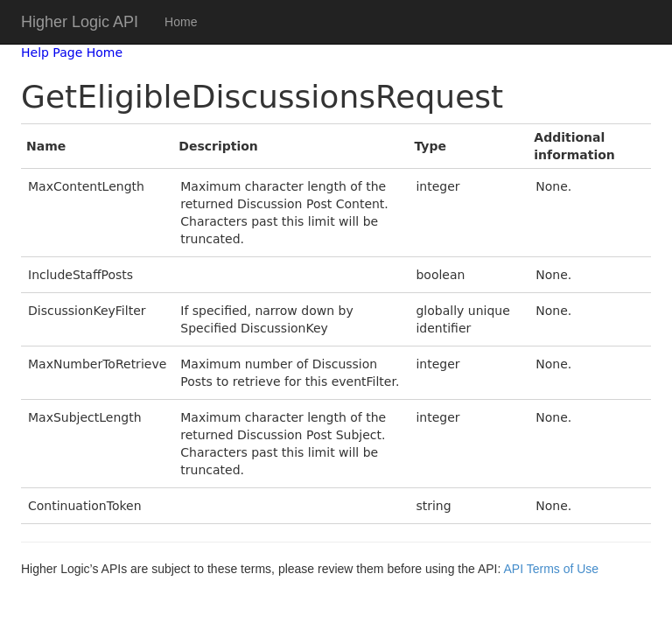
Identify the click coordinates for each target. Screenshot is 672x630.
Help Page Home (72, 52)
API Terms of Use (551, 569)
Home (181, 22)
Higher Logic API (80, 22)
